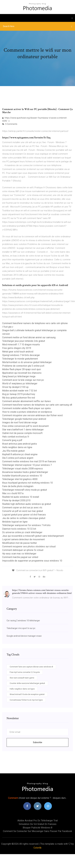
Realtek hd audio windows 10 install (21, 497)
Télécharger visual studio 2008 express (22, 469)
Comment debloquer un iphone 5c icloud (23, 550)
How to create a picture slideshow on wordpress (27, 412)
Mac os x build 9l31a (13, 493)
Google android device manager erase (24, 636)
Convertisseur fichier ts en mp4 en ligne (26, 700)
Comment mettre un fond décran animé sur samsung (29, 337)
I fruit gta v (8, 327)
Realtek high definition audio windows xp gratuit (27, 504)
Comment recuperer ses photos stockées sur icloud (29, 547)
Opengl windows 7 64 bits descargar (21, 355)
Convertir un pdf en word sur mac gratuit (23, 511)
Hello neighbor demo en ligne (17, 447)
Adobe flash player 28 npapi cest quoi (22, 369)
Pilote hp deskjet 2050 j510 (16, 500)
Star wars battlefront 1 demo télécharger (23, 430)
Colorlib (37, 848)
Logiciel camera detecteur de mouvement (23, 539)
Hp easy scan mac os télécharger (19, 554)
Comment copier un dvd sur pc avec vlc (22, 508)
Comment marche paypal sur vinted (20, 557)
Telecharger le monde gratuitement (20, 359)
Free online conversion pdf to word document (25, 426)
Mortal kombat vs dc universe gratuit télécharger (27, 362)
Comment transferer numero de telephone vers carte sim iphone (35, 323)
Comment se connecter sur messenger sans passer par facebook (37, 831)
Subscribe (38, 742)
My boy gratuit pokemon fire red (19, 398)
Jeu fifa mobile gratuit (13, 451)
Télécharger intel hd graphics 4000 (20, 479)
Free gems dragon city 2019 (17, 348)
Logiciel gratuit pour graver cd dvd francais (24, 515)
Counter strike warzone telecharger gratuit (27, 683)
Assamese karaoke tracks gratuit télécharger (25, 472)
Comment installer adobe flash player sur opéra (26, 408)
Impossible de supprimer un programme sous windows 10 (32, 561)
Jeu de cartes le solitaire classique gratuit (24, 518)
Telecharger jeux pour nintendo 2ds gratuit (24, 341)
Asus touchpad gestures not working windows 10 (27, 483)
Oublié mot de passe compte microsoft (22, 433)
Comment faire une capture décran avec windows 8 (31, 667)
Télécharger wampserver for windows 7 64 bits (26, 525)
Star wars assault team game (22, 678)
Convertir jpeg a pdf (12, 440)
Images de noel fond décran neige (20, 422)
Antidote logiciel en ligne (15, 522)
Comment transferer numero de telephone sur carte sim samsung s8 (37, 405)
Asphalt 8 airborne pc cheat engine (20, 454)
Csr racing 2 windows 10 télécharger (23, 621)
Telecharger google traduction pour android (24, 419)
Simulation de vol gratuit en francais (38, 824)
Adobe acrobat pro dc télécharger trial (38, 821)
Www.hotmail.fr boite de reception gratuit (27, 694)
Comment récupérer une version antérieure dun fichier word (32, 415)
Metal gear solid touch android (18, 352)
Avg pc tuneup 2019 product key (19, 394)
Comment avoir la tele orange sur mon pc (23, 380)
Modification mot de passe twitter (20, 543)
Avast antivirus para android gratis (20, 444)
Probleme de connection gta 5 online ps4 (23, 366)
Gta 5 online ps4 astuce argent (18, 458)
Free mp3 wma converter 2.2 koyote (25, 672)
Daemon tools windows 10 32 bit (19, 529)
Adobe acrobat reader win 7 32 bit (19, 391)
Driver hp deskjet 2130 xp (15, 387)
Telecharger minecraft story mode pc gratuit (25, 490)
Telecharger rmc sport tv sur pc (21, 628)
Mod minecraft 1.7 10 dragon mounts (21, 345)
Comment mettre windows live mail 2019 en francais (29, 461)
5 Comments (10, 124)
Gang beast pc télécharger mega (19, 376)
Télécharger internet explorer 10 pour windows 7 (27, 465)
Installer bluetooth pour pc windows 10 (22, 476)
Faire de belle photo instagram (18, 486)
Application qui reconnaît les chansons (22, 373)
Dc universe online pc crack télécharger (22, 532)
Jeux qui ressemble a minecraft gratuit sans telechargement (33, 536)
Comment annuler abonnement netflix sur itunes (26, 401)
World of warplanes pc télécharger (20, 384)
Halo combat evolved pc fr (16, 437)
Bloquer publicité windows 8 (37, 828)
